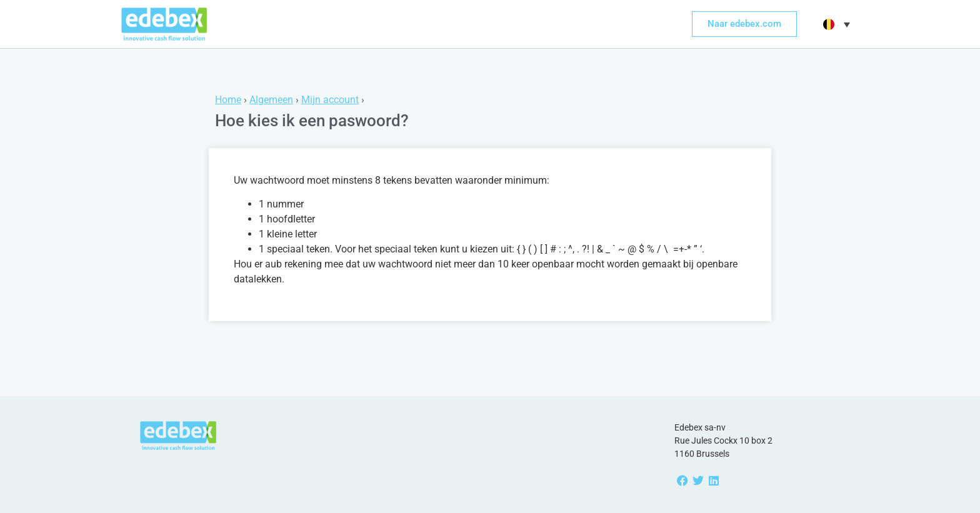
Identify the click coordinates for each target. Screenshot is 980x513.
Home (228, 100)
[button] (835, 24)
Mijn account (330, 100)
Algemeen (271, 100)
